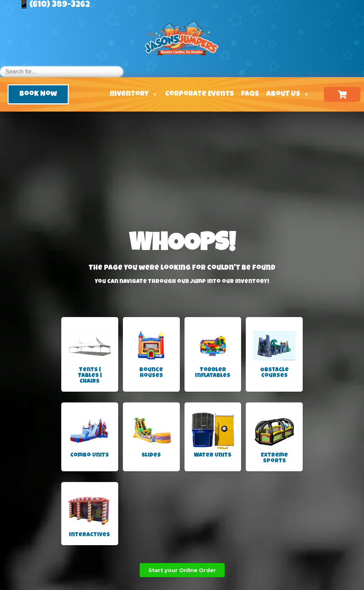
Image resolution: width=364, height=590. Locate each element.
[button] (38, 94)
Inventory (134, 94)
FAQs (250, 94)
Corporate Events (200, 94)
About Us (288, 94)
